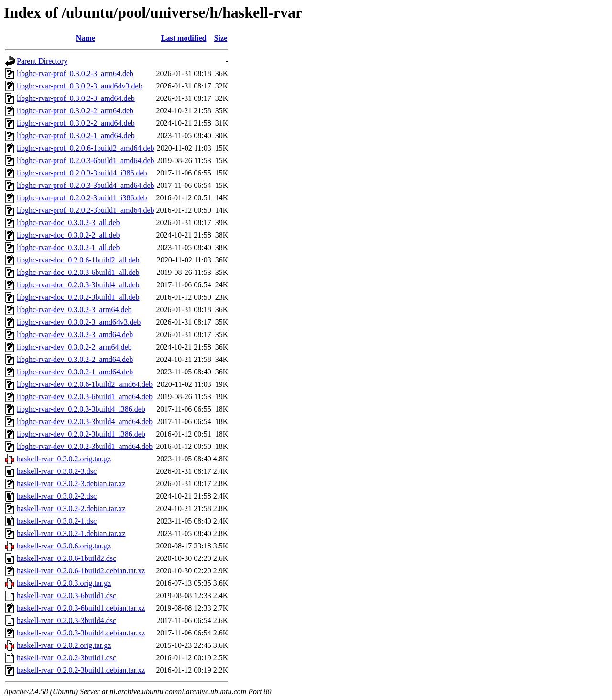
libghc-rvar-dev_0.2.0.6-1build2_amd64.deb (85, 384)
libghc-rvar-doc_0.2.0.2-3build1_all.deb (78, 297)
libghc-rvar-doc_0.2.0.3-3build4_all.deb (78, 285)
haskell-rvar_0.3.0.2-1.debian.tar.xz (71, 533)
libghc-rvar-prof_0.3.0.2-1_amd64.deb (76, 136)
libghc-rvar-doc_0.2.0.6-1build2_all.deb (78, 260)
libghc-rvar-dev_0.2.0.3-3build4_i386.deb (81, 409)
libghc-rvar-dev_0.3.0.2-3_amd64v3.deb (79, 322)
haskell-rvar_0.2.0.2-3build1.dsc (66, 658)
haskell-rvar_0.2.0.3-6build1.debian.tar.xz (81, 608)
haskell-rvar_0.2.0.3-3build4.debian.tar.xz (81, 633)
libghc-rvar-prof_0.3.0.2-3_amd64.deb (76, 98)
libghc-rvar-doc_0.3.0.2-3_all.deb (68, 223)
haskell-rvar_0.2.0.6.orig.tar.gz (64, 546)
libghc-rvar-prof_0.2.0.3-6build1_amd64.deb (86, 160)
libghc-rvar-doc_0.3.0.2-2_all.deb (68, 235)
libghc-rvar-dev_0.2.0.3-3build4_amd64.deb (85, 421)
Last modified (184, 38)
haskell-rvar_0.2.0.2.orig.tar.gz (64, 645)
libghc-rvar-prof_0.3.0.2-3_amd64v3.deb (80, 86)
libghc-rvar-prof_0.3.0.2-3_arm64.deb (75, 73)
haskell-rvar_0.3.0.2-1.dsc (57, 521)
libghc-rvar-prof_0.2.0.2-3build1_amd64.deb (86, 210)
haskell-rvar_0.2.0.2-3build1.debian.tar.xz (81, 670)
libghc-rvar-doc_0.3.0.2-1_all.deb (68, 247)
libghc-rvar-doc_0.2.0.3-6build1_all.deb (78, 272)
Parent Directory (42, 61)
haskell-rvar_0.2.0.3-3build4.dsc (66, 620)
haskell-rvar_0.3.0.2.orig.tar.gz (64, 459)
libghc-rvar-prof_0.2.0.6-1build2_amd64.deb (86, 148)
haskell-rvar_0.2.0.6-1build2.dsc (66, 558)
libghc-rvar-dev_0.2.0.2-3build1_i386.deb (81, 434)
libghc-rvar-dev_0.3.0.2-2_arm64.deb (74, 347)
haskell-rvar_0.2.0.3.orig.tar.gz (64, 583)
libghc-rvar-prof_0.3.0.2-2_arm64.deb (75, 111)
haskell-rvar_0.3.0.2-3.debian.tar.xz (71, 484)
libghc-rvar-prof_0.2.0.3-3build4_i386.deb (82, 173)
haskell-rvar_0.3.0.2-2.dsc (57, 496)
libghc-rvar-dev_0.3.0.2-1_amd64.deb (75, 372)
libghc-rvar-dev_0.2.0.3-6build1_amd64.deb (85, 397)
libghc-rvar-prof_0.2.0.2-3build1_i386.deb (82, 198)
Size (221, 38)
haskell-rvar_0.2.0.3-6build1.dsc (66, 596)
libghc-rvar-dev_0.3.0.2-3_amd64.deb (75, 334)
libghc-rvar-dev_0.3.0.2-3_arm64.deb (74, 310)
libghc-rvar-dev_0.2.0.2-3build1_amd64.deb (85, 446)
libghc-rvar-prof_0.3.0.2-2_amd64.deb (76, 123)
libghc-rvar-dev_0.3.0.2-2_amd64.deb (75, 359)
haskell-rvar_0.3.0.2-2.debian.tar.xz (71, 509)
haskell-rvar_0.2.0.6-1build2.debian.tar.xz (81, 571)
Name (86, 38)
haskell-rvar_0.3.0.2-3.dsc (57, 471)
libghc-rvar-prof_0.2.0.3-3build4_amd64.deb (86, 185)
